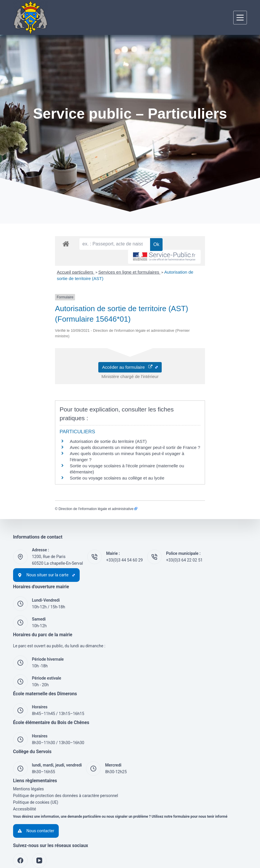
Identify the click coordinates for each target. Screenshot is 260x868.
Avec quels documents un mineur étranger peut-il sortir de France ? (93, 427)
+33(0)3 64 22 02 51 (184, 528)
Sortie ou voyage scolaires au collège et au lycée (75, 446)
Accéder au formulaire (130, 355)
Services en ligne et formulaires (87, 283)
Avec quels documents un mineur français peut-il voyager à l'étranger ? (97, 433)
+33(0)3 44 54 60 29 (124, 528)
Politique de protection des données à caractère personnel (66, 763)
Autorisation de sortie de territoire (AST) (161, 283)
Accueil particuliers (34, 283)
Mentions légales (29, 757)
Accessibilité (25, 777)
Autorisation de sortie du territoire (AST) (66, 421)
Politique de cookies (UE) (36, 770)
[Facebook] (20, 828)
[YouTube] (39, 828)
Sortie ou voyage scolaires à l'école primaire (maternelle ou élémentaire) (98, 440)
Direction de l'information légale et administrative (56, 477)
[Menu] (240, 18)
